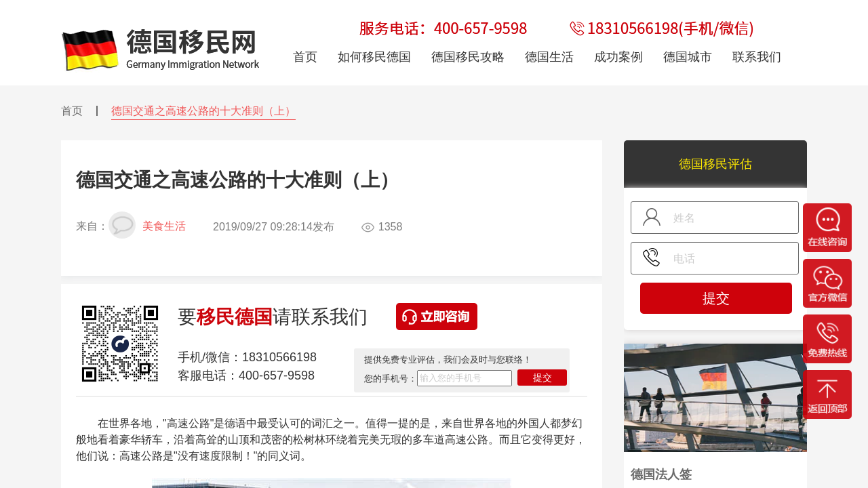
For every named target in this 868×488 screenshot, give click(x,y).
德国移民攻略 (468, 57)
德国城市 (688, 57)
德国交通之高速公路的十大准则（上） (203, 111)
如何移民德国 (374, 57)
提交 (542, 378)
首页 (72, 111)
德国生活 (549, 57)
